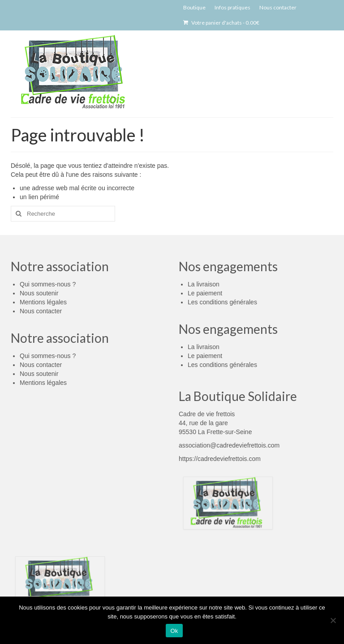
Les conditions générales (222, 302)
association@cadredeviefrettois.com (229, 445)
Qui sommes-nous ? (48, 284)
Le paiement (205, 293)
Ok (174, 631)
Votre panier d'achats (221, 23)
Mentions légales (43, 302)
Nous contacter (41, 311)
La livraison (204, 284)
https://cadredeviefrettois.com (220, 459)
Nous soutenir (39, 293)
